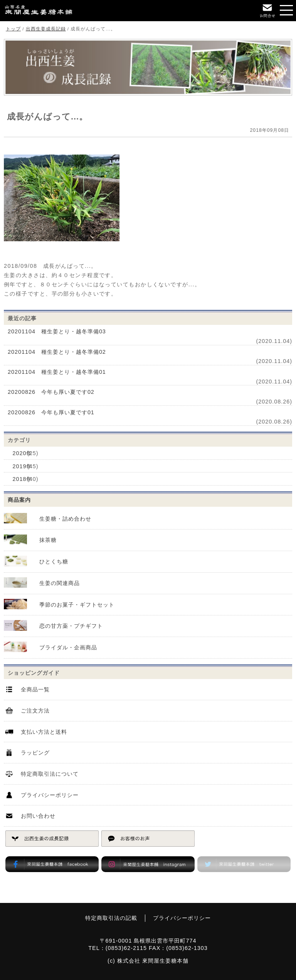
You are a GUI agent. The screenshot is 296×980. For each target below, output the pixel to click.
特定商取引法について (50, 774)
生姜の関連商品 (60, 583)
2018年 (22, 479)
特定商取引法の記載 (111, 918)
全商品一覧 (35, 690)
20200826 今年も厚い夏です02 (51, 392)
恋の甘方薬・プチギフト (71, 626)
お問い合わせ (38, 816)
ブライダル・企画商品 (68, 647)
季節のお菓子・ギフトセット (77, 605)
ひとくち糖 (54, 561)
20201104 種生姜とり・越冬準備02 (57, 352)
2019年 (22, 466)
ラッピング (35, 753)
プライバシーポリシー (50, 795)
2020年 (22, 453)
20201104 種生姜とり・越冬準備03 (57, 331)
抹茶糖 (48, 540)
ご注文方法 (35, 711)
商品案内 (19, 500)
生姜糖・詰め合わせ (65, 519)
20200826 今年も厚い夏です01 (51, 412)
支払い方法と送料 (44, 732)
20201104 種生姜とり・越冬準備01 (57, 372)
